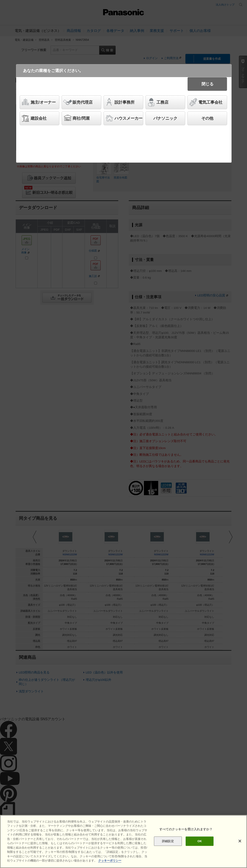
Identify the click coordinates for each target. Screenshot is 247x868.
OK (200, 841)
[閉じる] (240, 841)
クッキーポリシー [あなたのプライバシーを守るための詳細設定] (110, 861)
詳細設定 (168, 841)
